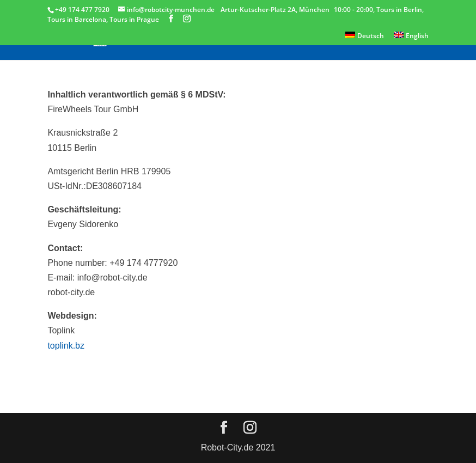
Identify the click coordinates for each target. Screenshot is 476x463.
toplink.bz (66, 346)
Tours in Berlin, (400, 10)
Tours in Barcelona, (78, 19)
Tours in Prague (134, 19)
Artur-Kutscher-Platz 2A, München (275, 10)
